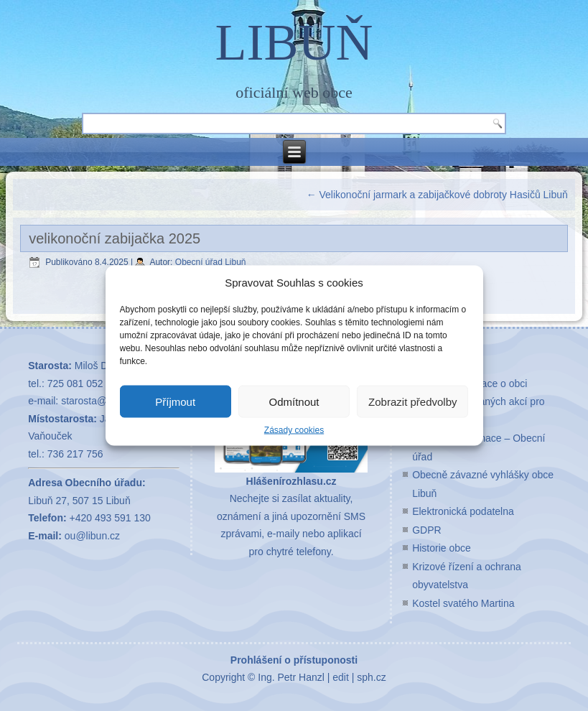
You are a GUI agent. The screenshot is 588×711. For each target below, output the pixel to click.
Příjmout (175, 401)
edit (341, 677)
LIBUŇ (294, 42)
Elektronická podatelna (463, 511)
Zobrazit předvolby (412, 401)
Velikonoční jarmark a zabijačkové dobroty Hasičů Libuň (437, 195)
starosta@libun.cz (101, 401)
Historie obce (442, 548)
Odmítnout (294, 401)
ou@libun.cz (92, 536)
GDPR (426, 530)
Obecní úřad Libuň (211, 262)
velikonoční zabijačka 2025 (115, 238)
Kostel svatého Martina (463, 603)
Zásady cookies (294, 430)
